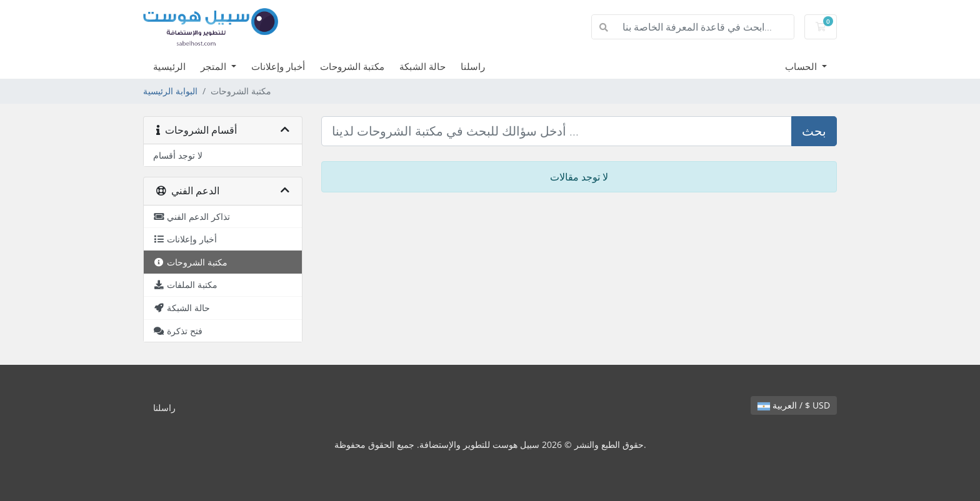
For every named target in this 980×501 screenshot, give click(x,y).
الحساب (802, 66)
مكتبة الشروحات (352, 66)
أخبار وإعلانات (278, 66)
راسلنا (473, 66)
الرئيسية (169, 66)
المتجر (215, 66)
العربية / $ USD (794, 405)
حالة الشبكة (422, 66)
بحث (814, 131)
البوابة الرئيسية (170, 91)
